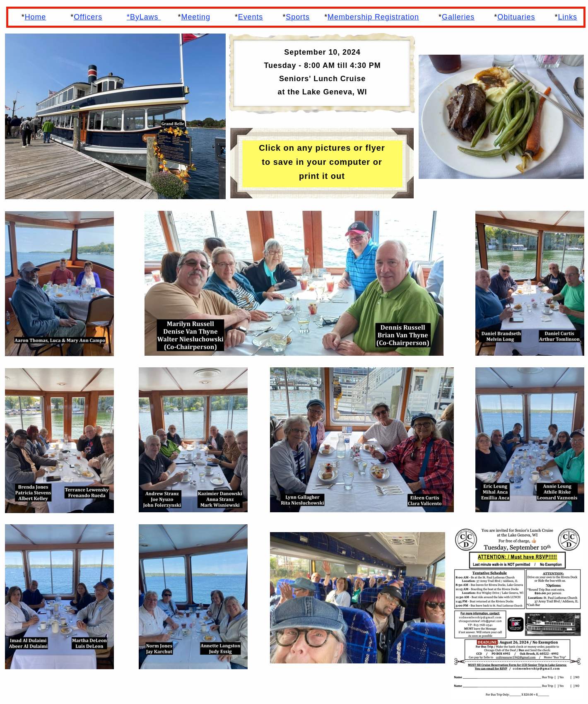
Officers (88, 17)
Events (251, 17)
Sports (298, 17)
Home (36, 17)
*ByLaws (144, 17)
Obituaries (516, 17)
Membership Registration (373, 17)
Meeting (196, 17)
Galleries (458, 17)
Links (568, 17)
